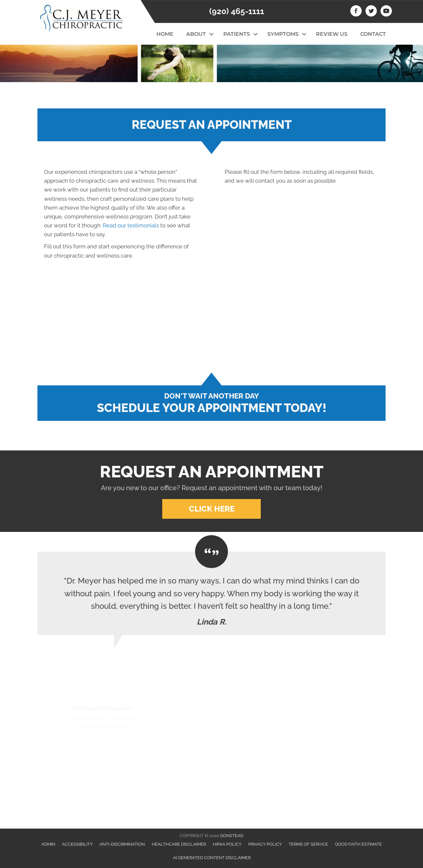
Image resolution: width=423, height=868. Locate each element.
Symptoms (283, 34)
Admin (48, 844)
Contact (373, 34)
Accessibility (77, 844)
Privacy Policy (265, 844)
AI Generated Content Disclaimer (212, 858)
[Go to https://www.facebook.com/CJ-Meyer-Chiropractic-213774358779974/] (356, 12)
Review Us (332, 34)
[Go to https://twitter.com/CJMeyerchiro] (371, 12)
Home (165, 34)
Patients (237, 34)
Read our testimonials (131, 225)
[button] (211, 34)
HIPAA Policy (227, 844)
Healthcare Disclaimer (179, 844)
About (196, 34)
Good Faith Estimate (358, 844)
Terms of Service (308, 844)
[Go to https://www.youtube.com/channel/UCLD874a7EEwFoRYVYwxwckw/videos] (386, 12)
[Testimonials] (212, 593)
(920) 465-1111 (237, 11)
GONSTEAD (232, 836)
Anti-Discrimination (122, 844)
